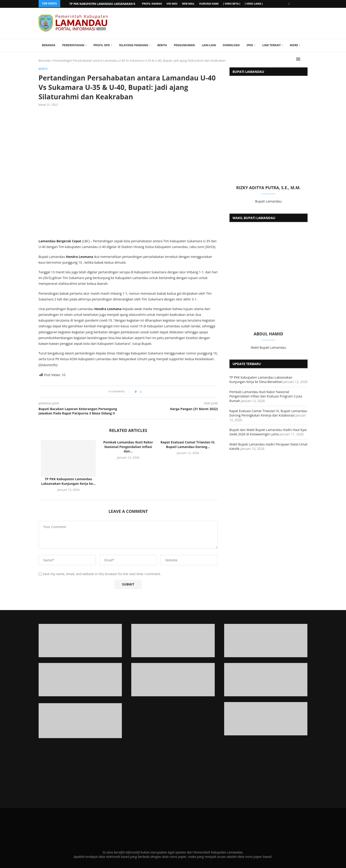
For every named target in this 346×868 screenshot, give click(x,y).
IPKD (250, 45)
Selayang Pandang (134, 45)
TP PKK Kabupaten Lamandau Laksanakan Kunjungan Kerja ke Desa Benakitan (261, 379)
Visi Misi (172, 4)
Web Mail (188, 4)
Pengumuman (184, 45)
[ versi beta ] (232, 4)
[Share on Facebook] (141, 391)
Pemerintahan (73, 45)
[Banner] (266, 718)
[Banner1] (80, 640)
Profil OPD (102, 45)
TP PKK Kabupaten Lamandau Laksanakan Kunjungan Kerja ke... (118, 4)
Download (231, 45)
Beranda (49, 45)
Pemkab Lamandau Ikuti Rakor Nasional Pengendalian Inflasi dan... (128, 446)
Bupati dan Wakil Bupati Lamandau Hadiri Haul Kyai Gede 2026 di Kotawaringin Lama (268, 432)
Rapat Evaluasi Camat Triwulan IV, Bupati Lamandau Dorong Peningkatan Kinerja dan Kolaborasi (268, 413)
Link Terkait (272, 45)
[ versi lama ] (254, 4)
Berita (162, 45)
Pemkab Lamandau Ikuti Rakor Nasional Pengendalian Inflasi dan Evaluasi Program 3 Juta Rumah (266, 396)
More (294, 45)
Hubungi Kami (209, 4)
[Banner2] (80, 679)
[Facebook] (289, 4)
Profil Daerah (152, 4)
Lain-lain (209, 45)
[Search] (305, 59)
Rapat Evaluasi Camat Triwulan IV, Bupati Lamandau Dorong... (188, 444)
